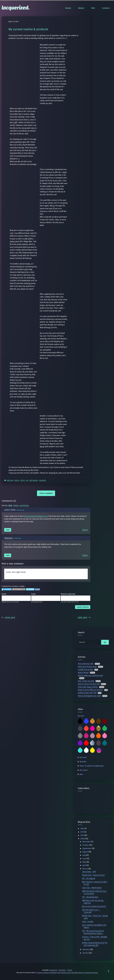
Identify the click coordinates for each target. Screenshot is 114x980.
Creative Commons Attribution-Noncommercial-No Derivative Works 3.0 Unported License (67, 973)
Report (85, 530)
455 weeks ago (20, 510)
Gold (98, 729)
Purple (80, 743)
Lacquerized (53, 970)
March (85, 869)
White (86, 750)
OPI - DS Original (89, 878)
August (85, 852)
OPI (27, 480)
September (87, 848)
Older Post (84, 617)
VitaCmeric (9, 538)
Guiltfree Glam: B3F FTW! (87, 693)
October (86, 845)
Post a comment (46, 493)
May (84, 862)
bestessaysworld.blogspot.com (36, 516)
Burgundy (105, 721)
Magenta (86, 736)
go (105, 642)
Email (33, 594)
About (81, 8)
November (87, 842)
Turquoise (80, 750)
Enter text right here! (46, 574)
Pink (105, 736)
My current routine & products (94, 906)
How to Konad (83, 673)
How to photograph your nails (89, 696)
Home (68, 8)
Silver (92, 743)
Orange (98, 736)
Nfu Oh (23, 480)
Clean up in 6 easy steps (87, 667)
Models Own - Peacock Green (93, 875)
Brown (98, 721)
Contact (106, 8)
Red (86, 743)
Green (105, 729)
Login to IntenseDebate (7, 589)
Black (80, 721)
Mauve (92, 736)
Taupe (98, 743)
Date (10, 505)
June (84, 859)
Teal (105, 743)
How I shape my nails (86, 681)
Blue (86, 721)
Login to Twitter (30, 589)
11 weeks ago (17, 538)
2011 (82, 835)
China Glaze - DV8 (89, 872)
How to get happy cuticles (88, 687)
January (86, 953)
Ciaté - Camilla (88, 922)
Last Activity (24, 505)
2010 (82, 839)
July (84, 855)
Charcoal (80, 729)
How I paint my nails (86, 664)
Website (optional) (68, 594)
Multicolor (99, 750)
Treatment (42, 480)
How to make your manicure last (90, 675)
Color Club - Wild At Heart (92, 888)
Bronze (92, 721)
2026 (82, 829)
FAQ (93, 8)
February (86, 950)
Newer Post (8, 617)
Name (4, 594)
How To (17, 480)
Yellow (92, 750)
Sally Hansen (33, 480)
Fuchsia (92, 729)
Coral (86, 729)
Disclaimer (62, 970)
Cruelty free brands (85, 670)
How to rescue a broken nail (89, 684)
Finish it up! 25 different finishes (90, 690)
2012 (82, 832)
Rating (16, 505)
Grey (80, 736)
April (84, 865)
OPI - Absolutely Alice (90, 897)
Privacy (70, 970)
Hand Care (10, 480)
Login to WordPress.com (19, 589)
